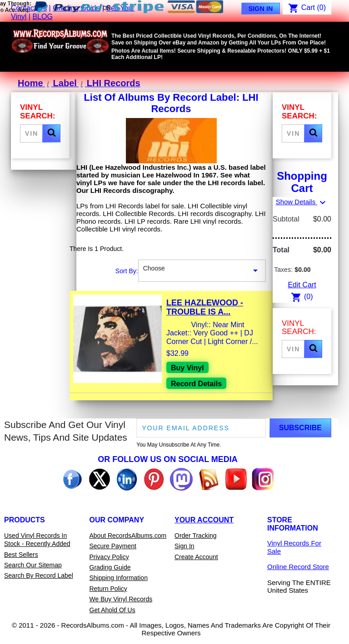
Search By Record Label (39, 575)
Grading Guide (110, 567)
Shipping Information (119, 578)
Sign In (261, 9)
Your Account (204, 520)
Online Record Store (298, 567)
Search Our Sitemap (33, 565)
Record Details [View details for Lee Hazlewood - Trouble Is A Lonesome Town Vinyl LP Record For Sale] (196, 384)
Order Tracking (196, 536)
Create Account (196, 557)
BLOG (42, 17)
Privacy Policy (109, 557)
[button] (51, 133)
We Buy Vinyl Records (121, 599)
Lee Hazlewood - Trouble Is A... (205, 307)
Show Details (302, 202)
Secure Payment (113, 546)
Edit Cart (302, 285)
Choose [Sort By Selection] (202, 271)
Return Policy (108, 589)
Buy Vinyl (187, 368)
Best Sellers (21, 555)
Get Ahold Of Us (112, 610)
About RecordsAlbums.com (128, 536)
